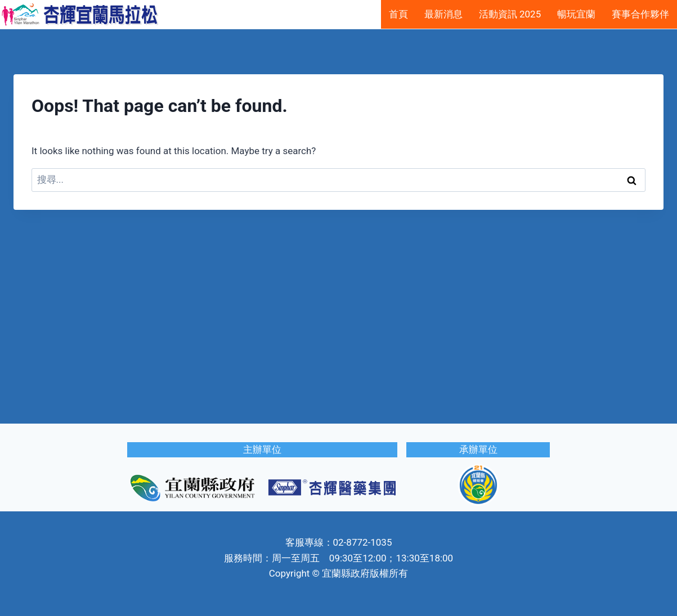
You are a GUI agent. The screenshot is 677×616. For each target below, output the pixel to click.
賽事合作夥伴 (640, 14)
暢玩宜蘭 (576, 14)
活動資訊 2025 (510, 14)
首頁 (398, 14)
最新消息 (443, 14)
